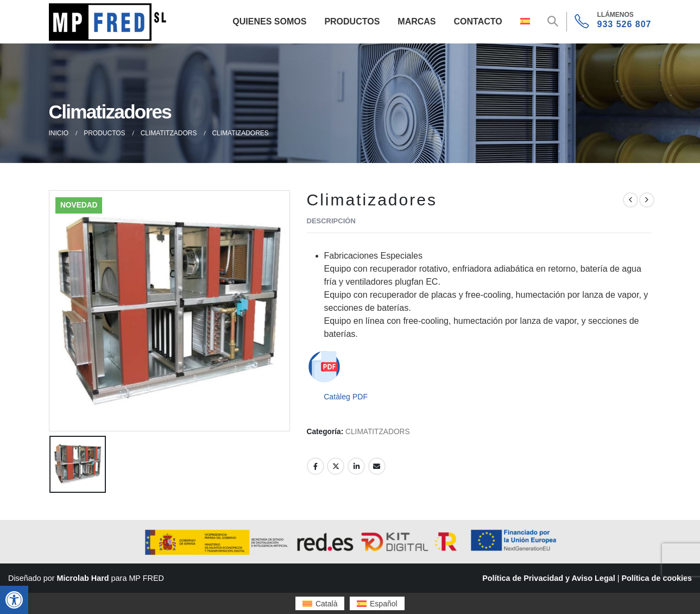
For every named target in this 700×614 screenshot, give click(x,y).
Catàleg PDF (346, 397)
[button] (14, 600)
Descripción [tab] (331, 221)
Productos (352, 21)
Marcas (417, 21)
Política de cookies (657, 578)
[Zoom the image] (110, 10)
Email (377, 466)
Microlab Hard (83, 578)
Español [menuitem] (384, 604)
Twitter (336, 466)
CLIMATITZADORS (378, 432)
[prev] (630, 200)
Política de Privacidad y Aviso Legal (548, 578)
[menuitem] (320, 603)
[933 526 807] (613, 22)
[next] (647, 200)
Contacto (478, 21)
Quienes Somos (269, 21)
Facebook (316, 466)
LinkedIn (356, 466)
